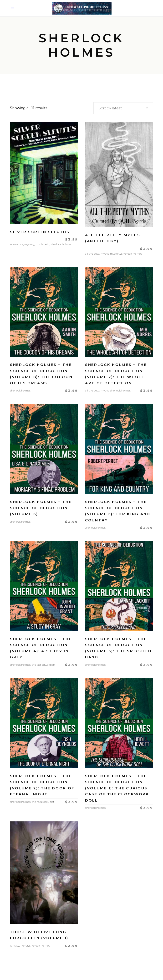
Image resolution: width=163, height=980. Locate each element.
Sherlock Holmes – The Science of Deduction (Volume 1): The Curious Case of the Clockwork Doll (117, 788)
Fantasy (15, 946)
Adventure (17, 244)
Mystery (29, 244)
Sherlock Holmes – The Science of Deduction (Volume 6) (41, 508)
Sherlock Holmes (61, 244)
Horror (24, 946)
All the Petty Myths (97, 254)
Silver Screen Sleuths (40, 232)
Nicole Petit (43, 244)
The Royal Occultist (43, 802)
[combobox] (123, 108)
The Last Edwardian (43, 665)
